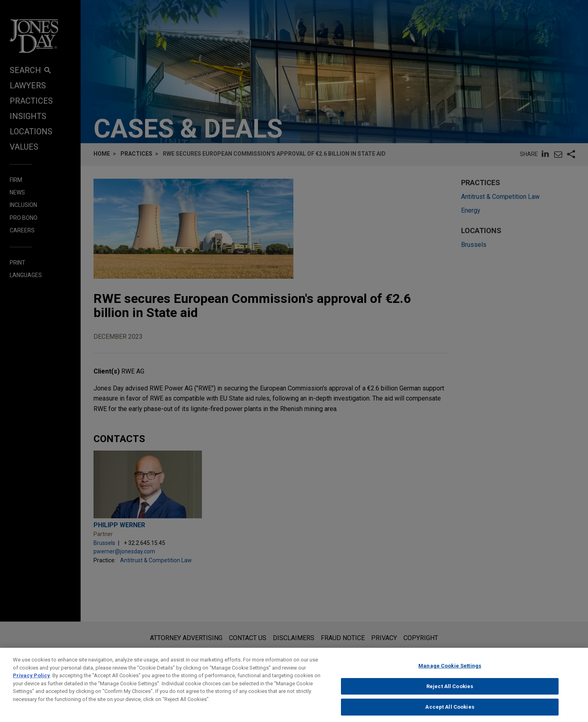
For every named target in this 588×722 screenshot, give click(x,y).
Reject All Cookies (450, 694)
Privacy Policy (31, 684)
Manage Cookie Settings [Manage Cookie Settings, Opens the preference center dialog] (450, 674)
